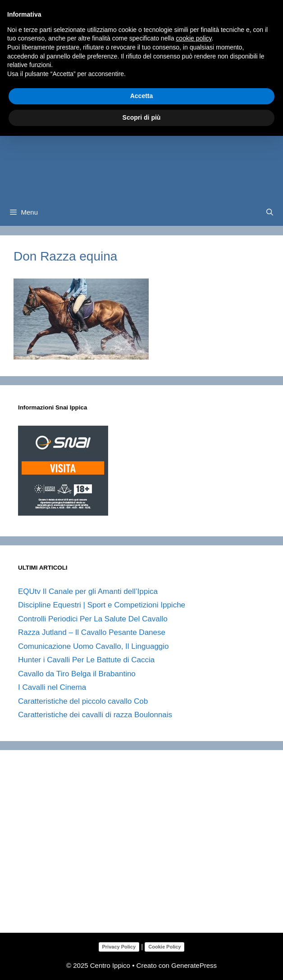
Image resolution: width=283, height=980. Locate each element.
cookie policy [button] (194, 38)
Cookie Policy (164, 947)
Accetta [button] (142, 96)
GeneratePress (194, 965)
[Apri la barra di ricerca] (270, 212)
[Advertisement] (151, 849)
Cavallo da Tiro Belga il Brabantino (77, 674)
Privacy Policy (119, 947)
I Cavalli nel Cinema (52, 687)
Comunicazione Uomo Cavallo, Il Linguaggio (94, 646)
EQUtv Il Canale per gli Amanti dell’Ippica (88, 591)
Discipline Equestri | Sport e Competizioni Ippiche (102, 605)
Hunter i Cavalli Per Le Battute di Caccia (86, 660)
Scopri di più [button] (142, 117)
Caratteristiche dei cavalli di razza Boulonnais (95, 715)
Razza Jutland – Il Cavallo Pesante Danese (92, 632)
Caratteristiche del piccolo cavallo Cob (83, 701)
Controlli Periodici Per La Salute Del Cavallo (93, 619)
